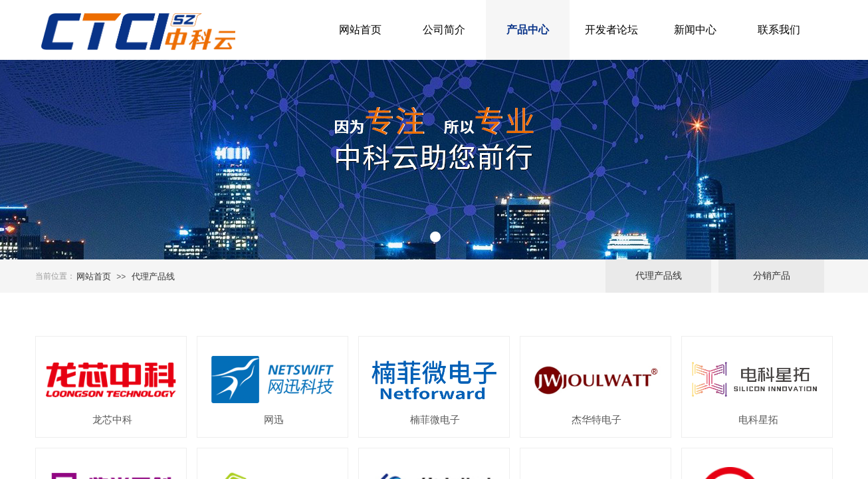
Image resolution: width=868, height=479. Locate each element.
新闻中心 (695, 30)
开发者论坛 (611, 30)
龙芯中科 (112, 420)
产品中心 (528, 30)
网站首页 (360, 30)
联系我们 (779, 30)
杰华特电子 (597, 420)
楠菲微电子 (435, 420)
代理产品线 (153, 276)
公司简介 (444, 30)
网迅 (274, 420)
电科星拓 (758, 420)
